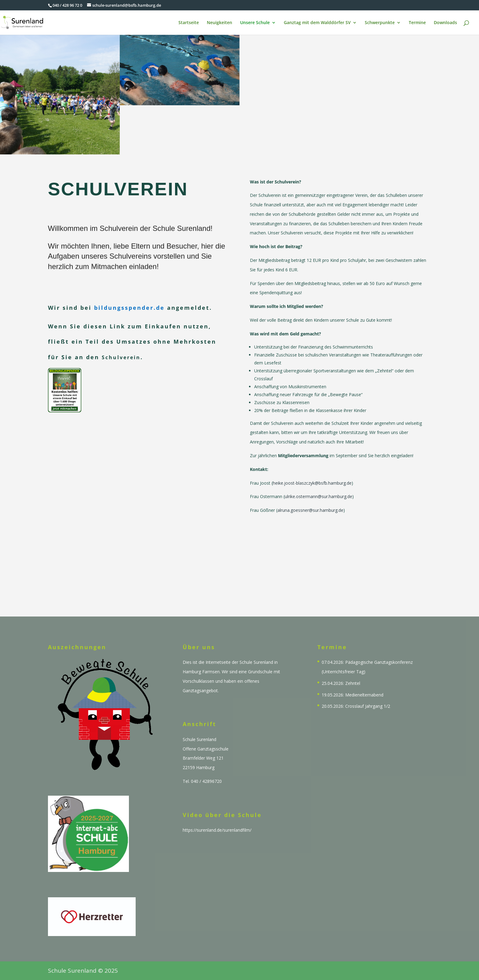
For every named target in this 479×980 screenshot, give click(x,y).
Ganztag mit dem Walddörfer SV (317, 23)
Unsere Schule (255, 23)
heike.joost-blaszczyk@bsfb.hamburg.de (312, 474)
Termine (417, 23)
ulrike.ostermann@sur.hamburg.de (318, 488)
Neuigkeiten (219, 23)
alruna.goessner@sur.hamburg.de (310, 502)
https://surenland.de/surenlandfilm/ (217, 830)
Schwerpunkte (380, 23)
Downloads (445, 23)
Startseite (189, 23)
